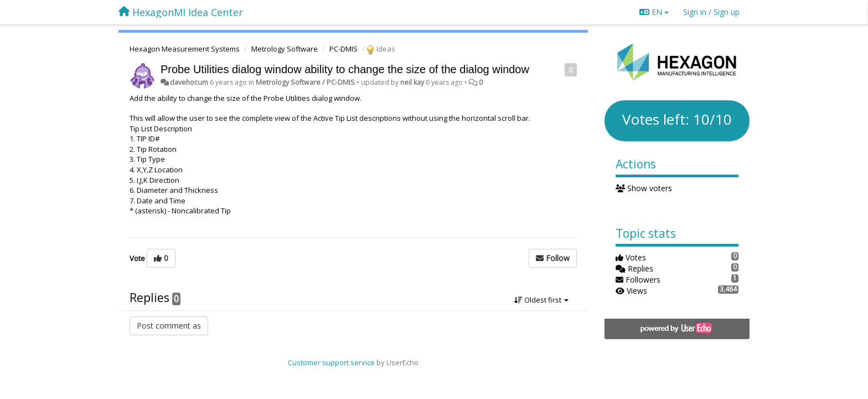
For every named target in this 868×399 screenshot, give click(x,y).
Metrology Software (285, 49)
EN (654, 12)
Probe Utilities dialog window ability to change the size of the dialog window (345, 69)
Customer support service (331, 362)
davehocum (189, 82)
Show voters (644, 188)
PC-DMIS (343, 49)
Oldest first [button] (541, 300)
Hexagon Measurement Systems (185, 49)
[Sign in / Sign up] (711, 12)
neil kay (412, 82)
